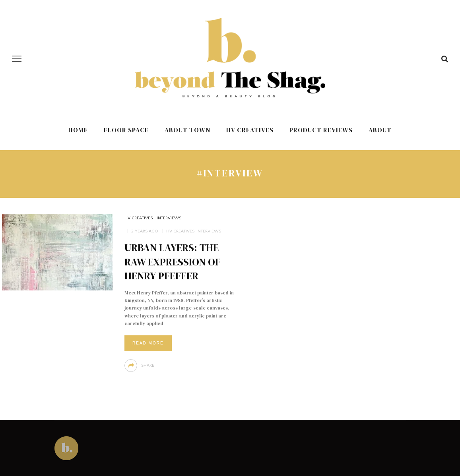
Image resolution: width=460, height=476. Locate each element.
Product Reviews (321, 130)
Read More (148, 343)
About (380, 130)
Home (78, 130)
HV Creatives (250, 130)
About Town (187, 130)
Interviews (169, 218)
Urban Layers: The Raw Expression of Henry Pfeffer (173, 262)
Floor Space (126, 130)
